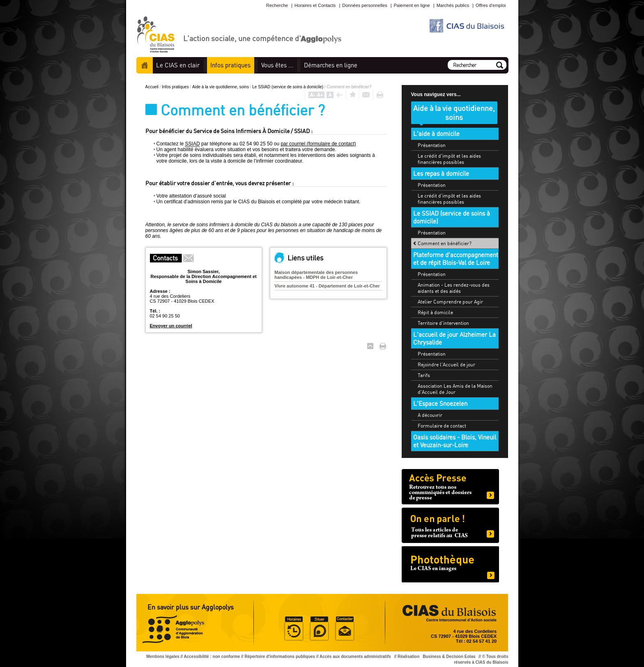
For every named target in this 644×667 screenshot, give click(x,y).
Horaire (294, 629)
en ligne (331, 65)
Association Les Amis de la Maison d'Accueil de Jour (455, 389)
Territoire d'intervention (443, 323)
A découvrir (430, 415)
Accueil (145, 65)
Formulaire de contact (442, 426)
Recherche (277, 5)
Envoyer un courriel (171, 326)
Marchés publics (453, 5)
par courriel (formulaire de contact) (318, 144)
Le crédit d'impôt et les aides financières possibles (449, 159)
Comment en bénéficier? (445, 243)
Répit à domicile (435, 312)
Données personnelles (365, 5)
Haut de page (370, 346)
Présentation (432, 145)
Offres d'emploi (491, 5)
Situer (319, 629)
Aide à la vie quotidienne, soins (221, 87)
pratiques (230, 65)
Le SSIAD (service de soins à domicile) (288, 87)
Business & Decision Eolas (449, 657)
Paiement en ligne (412, 5)
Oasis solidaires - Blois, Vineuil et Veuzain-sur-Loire (455, 441)
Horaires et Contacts (315, 5)
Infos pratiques (176, 87)
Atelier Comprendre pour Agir (450, 302)
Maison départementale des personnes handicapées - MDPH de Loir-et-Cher (316, 275)
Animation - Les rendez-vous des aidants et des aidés (454, 288)
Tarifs (424, 375)
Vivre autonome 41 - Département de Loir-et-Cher (327, 286)
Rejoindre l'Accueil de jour (446, 365)
